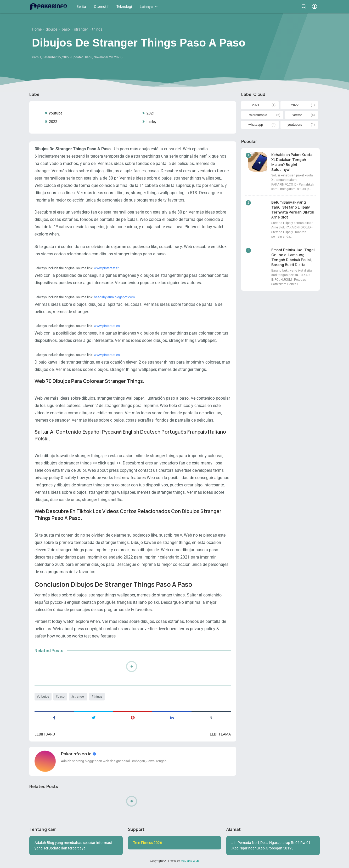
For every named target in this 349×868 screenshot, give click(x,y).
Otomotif (101, 7)
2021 (151, 113)
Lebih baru (45, 734)
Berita (81, 7)
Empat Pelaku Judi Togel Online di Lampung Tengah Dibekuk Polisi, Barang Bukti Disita (293, 257)
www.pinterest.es (107, 326)
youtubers (295, 125)
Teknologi (124, 7)
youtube (56, 113)
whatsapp (256, 125)
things (98, 697)
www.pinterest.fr (106, 268)
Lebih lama (220, 734)
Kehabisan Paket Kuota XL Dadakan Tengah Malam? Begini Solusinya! (292, 162)
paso (61, 697)
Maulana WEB (190, 861)
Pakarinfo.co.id (77, 754)
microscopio (258, 115)
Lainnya (146, 7)
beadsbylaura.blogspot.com (114, 297)
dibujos (44, 697)
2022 (53, 122)
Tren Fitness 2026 (148, 843)
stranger (79, 697)
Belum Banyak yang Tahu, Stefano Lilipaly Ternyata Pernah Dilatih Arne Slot (293, 210)
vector (297, 115)
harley (151, 122)
